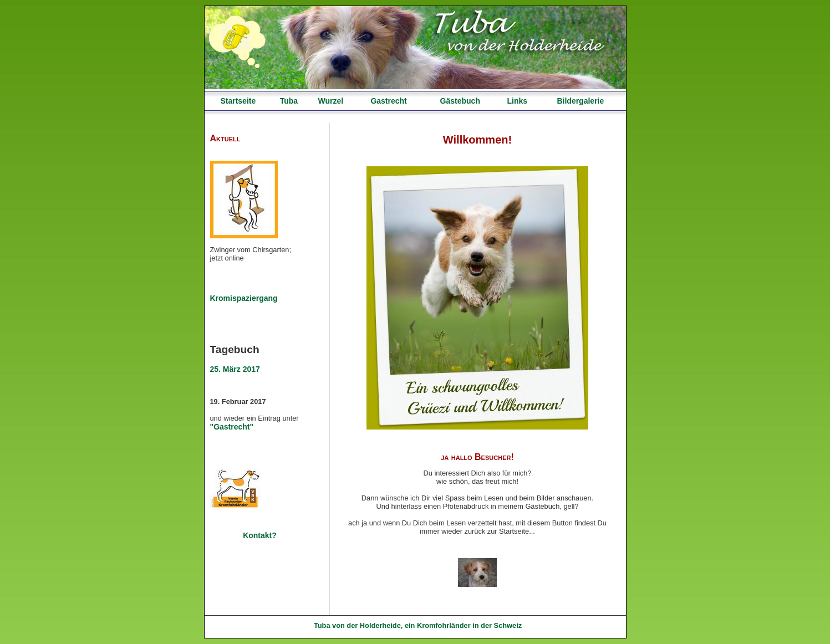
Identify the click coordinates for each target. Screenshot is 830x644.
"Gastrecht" (232, 427)
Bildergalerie (580, 101)
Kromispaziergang (244, 298)
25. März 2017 (235, 369)
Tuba (289, 101)
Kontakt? (260, 535)
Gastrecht (388, 101)
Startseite (238, 101)
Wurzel (330, 101)
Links (517, 101)
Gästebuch (460, 101)
